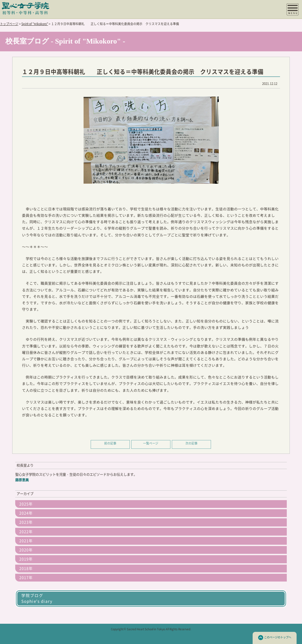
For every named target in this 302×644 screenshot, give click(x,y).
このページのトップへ (275, 638)
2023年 (26, 522)
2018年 (26, 569)
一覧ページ (151, 443)
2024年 (26, 513)
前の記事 (110, 443)
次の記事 (191, 443)
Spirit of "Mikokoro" (34, 24)
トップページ (9, 24)
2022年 (26, 532)
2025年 (26, 504)
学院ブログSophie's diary (37, 598)
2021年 (26, 541)
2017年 (26, 578)
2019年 (26, 559)
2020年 (26, 550)
